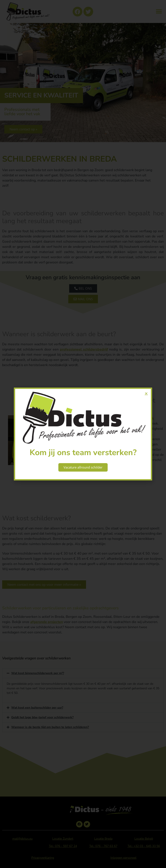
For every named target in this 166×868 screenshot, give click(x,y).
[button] (146, 393)
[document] (83, 434)
